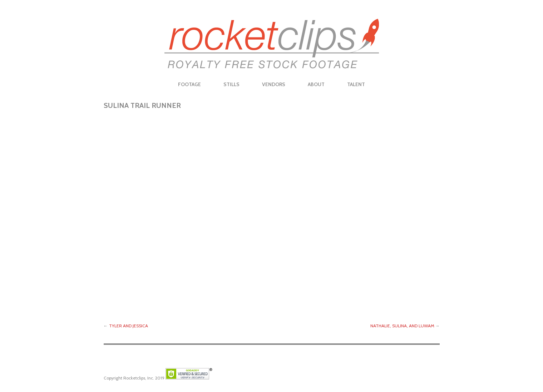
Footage (189, 84)
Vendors (274, 84)
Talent (356, 84)
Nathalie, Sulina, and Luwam (402, 326)
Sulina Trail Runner (142, 105)
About (316, 84)
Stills (231, 84)
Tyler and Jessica (129, 326)
